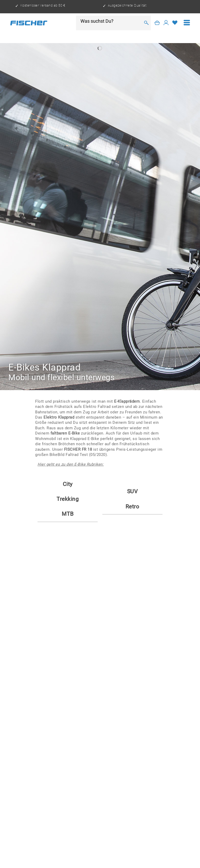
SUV (132, 491)
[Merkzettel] (175, 23)
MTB (68, 514)
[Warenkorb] (157, 23)
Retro (132, 507)
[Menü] (187, 23)
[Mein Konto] (166, 23)
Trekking (68, 499)
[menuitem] (187, 23)
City (68, 484)
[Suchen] (146, 23)
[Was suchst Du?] (110, 21)
